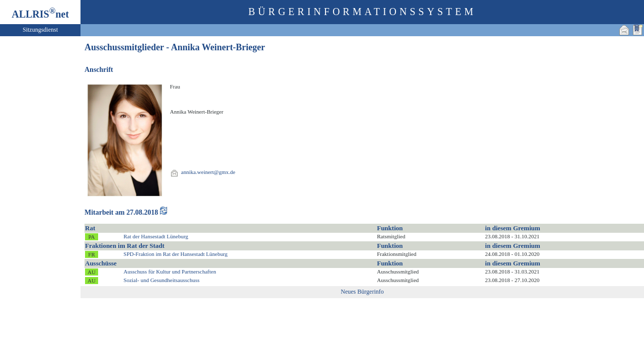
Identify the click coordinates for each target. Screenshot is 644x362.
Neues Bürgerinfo (362, 292)
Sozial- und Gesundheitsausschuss (162, 280)
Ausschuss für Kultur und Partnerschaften (170, 271)
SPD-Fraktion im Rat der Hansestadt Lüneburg (176, 254)
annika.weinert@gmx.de (208, 172)
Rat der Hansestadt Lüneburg (156, 236)
